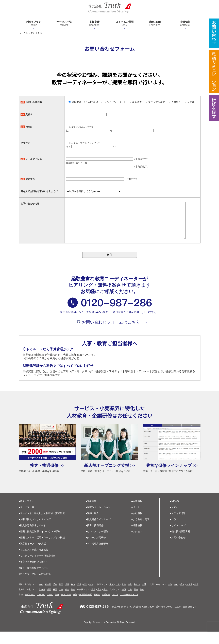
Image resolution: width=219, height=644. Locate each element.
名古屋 (189, 597)
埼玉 (61, 597)
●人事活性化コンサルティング (35, 532)
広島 (99, 602)
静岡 (196, 597)
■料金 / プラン (26, 514)
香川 (106, 602)
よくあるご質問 (125, 24)
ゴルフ (115, 607)
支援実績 (94, 24)
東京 (41, 597)
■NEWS (174, 514)
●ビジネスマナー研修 (97, 544)
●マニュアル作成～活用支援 (34, 562)
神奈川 (48, 597)
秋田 (55, 602)
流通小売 (106, 607)
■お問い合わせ (178, 550)
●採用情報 (137, 538)
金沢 (170, 597)
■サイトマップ (178, 538)
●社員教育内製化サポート (32, 538)
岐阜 (182, 597)
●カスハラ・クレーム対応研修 (35, 586)
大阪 (112, 597)
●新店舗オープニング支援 (32, 556)
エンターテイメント (129, 607)
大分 (130, 602)
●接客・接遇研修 (95, 538)
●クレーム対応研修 (96, 550)
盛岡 (49, 602)
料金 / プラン (34, 24)
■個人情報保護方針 (180, 544)
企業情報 (185, 24)
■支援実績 (91, 514)
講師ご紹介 (155, 24)
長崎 (136, 602)
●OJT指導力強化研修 (97, 556)
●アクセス (137, 544)
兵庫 (118, 597)
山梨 (85, 597)
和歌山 (137, 597)
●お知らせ (175, 520)
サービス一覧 (64, 24)
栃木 (73, 597)
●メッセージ (138, 520)
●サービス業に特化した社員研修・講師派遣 (42, 526)
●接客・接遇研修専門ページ (34, 580)
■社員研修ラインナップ (98, 532)
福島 (73, 602)
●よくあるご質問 (140, 532)
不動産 (97, 607)
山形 (61, 602)
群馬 (79, 597)
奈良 (130, 597)
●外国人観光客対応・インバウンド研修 (39, 544)
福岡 (124, 602)
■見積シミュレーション (98, 520)
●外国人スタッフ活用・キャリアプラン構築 (42, 550)
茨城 (67, 597)
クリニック (66, 607)
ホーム (22, 33)
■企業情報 (137, 514)
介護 (75, 607)
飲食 (57, 607)
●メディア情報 (178, 526)
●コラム (174, 532)
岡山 (93, 602)
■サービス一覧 (27, 520)
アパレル (41, 607)
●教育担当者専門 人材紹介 (33, 574)
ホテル (50, 607)
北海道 (42, 602)
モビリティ (30, 607)
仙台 (67, 602)
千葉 (55, 597)
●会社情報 (137, 526)
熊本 (142, 602)
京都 (124, 597)
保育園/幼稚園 (86, 607)
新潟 (91, 597)
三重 (144, 597)
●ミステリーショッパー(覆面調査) (37, 568)
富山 (176, 597)
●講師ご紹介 (92, 526)
